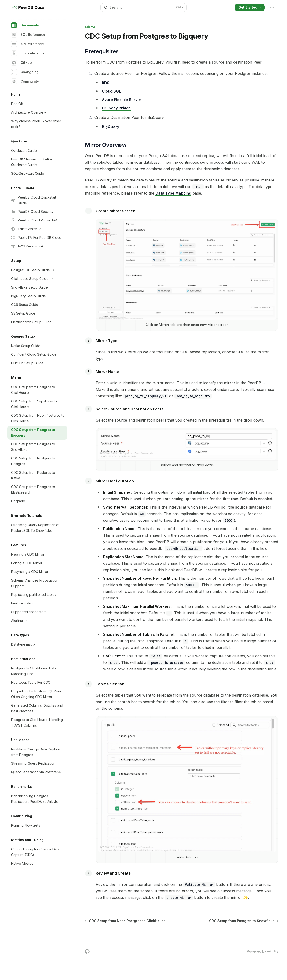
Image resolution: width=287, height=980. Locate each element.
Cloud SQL (111, 91)
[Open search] (143, 7)
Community (25, 81)
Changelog (25, 72)
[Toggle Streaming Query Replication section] (37, 763)
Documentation (28, 25)
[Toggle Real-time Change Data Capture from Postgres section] (37, 752)
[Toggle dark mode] (272, 7)
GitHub (22, 63)
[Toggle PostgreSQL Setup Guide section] (37, 270)
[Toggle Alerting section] (37, 621)
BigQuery (110, 127)
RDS (106, 83)
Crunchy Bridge (116, 108)
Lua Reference (28, 53)
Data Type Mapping (173, 193)
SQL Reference (28, 35)
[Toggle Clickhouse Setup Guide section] (37, 279)
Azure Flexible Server (122, 100)
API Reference (28, 44)
